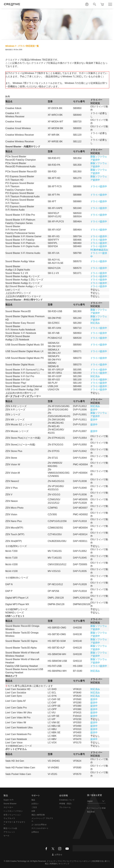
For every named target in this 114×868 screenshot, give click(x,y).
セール (6, 836)
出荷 (33, 811)
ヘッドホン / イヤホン (13, 811)
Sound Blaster (10, 804)
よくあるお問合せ (39, 825)
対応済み (95, 323)
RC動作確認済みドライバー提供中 (99, 253)
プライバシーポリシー (82, 861)
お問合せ (35, 832)
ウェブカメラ (9, 818)
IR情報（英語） (66, 804)
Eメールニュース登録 (96, 808)
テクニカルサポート (40, 828)
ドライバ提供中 (99, 186)
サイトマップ (64, 864)
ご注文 (34, 807)
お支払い (35, 804)
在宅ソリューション (12, 815)
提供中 (94, 410)
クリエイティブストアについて (59, 861)
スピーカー (8, 807)
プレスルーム (65, 807)
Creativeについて (67, 800)
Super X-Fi (9, 800)
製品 (33, 800)
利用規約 (53, 864)
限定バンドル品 (10, 828)
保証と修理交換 (38, 815)
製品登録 (91, 812)
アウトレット (9, 832)
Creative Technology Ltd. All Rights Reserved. (28, 861)
